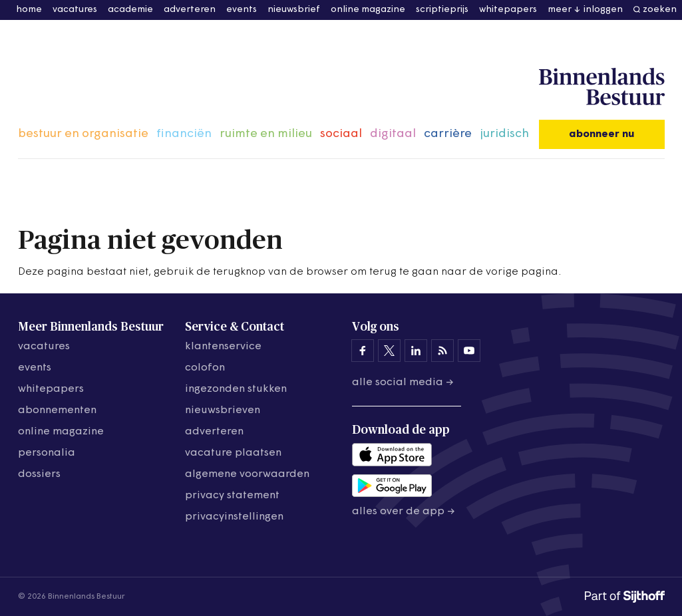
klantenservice (223, 347)
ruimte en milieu (266, 134)
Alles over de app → (404, 512)
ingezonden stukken (236, 389)
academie (130, 10)
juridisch (504, 134)
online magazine (368, 10)
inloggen (603, 10)
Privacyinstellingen (234, 517)
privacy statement (232, 496)
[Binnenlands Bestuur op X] (389, 351)
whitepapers (508, 10)
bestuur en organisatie (83, 134)
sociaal (341, 134)
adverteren (190, 10)
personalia (47, 453)
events (242, 10)
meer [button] (560, 10)
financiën (184, 134)
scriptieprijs (442, 10)
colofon (205, 368)
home (29, 10)
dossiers (39, 474)
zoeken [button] (660, 10)
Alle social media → (403, 383)
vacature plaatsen (233, 453)
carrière (448, 134)
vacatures (75, 10)
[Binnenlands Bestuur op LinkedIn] (416, 351)
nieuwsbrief (294, 10)
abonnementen (57, 410)
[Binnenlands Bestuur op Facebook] (363, 351)
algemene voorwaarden (247, 474)
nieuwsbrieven (223, 410)
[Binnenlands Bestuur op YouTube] (469, 351)
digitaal (393, 134)
